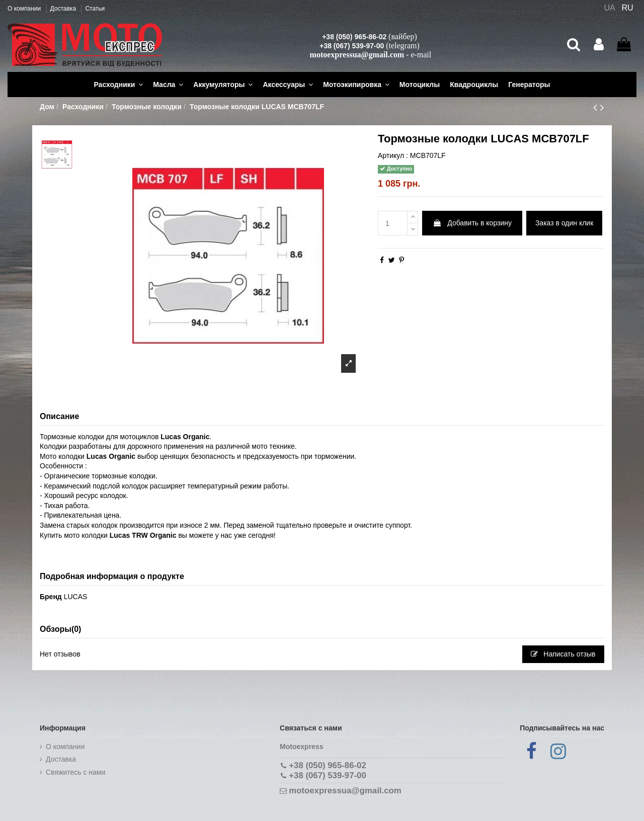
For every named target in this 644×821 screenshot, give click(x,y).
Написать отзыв (563, 654)
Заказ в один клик (564, 223)
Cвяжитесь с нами (75, 772)
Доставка (64, 9)
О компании (25, 9)
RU (628, 8)
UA (609, 8)
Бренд (51, 597)
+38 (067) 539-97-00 (352, 46)
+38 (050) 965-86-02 (354, 37)
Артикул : (393, 155)
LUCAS (76, 597)
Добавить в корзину (472, 223)
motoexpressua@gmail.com (357, 55)
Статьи (95, 9)
